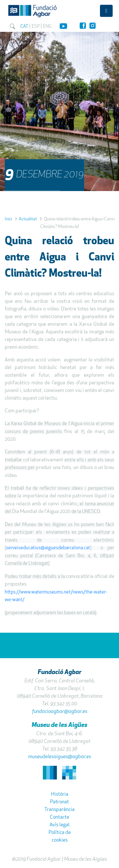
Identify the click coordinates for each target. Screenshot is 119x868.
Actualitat (28, 219)
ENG (47, 26)
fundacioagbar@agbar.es (60, 711)
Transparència (60, 809)
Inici (8, 219)
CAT (24, 26)
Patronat (60, 802)
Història (60, 794)
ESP (36, 26)
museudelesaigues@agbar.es (60, 757)
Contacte (60, 817)
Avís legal (60, 825)
